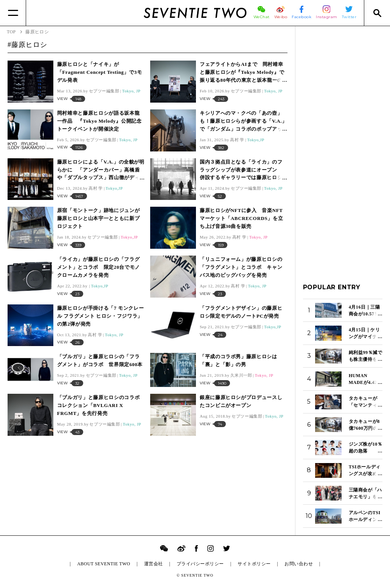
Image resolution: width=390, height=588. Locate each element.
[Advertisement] (343, 147)
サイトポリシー (254, 564)
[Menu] (13, 13)
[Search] (377, 13)
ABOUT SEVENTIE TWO (104, 564)
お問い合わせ (299, 564)
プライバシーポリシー (200, 564)
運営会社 (154, 564)
